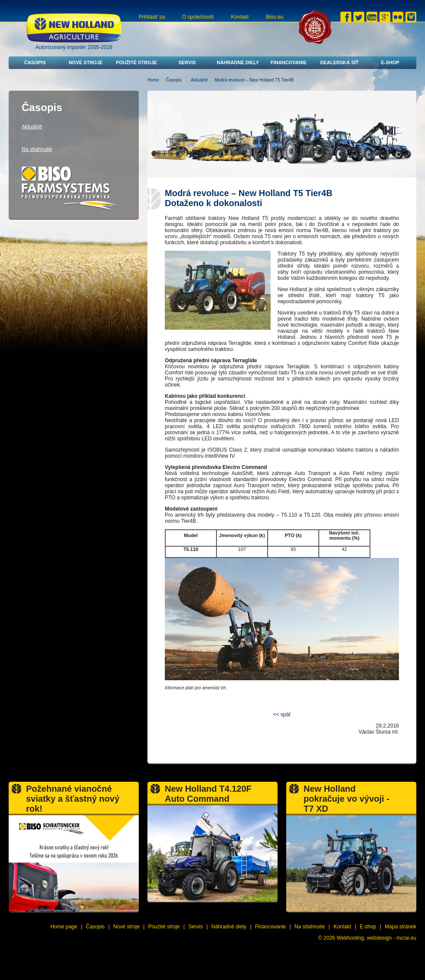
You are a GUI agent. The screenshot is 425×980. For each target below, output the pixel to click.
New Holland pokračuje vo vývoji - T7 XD (347, 799)
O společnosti (198, 17)
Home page (64, 927)
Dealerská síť (339, 62)
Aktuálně (199, 80)
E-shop (390, 62)
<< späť (282, 715)
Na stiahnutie (37, 149)
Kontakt (240, 17)
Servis (187, 62)
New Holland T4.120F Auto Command (208, 794)
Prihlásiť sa (152, 17)
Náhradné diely (238, 62)
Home (153, 80)
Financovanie (289, 62)
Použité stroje (136, 62)
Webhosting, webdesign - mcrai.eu (376, 938)
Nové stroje (85, 62)
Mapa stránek (400, 927)
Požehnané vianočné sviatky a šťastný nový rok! (73, 799)
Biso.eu (275, 17)
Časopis (35, 62)
